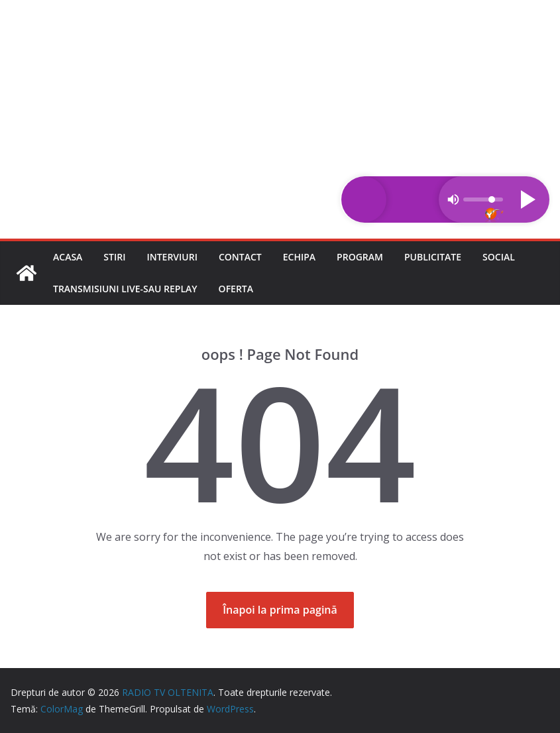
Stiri (114, 257)
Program (360, 257)
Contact (240, 257)
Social (499, 257)
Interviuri (172, 257)
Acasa (68, 257)
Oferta (236, 289)
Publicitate (433, 257)
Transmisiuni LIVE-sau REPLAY (125, 289)
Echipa (299, 257)
